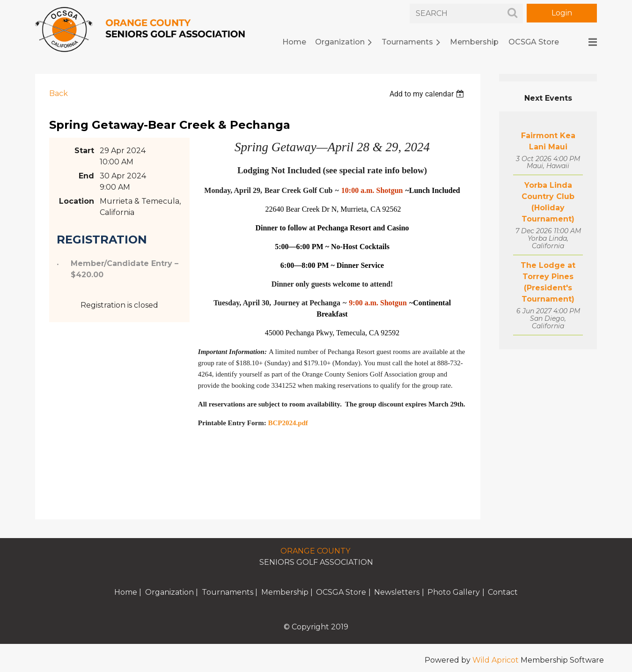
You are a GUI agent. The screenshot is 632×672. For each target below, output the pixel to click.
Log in (562, 13)
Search (512, 13)
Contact (503, 592)
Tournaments (228, 592)
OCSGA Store (341, 592)
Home (126, 592)
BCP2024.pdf (288, 423)
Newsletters (397, 592)
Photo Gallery (454, 592)
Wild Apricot (496, 660)
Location (77, 201)
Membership (285, 592)
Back (59, 93)
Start (84, 151)
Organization (169, 592)
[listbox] (428, 94)
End (86, 176)
